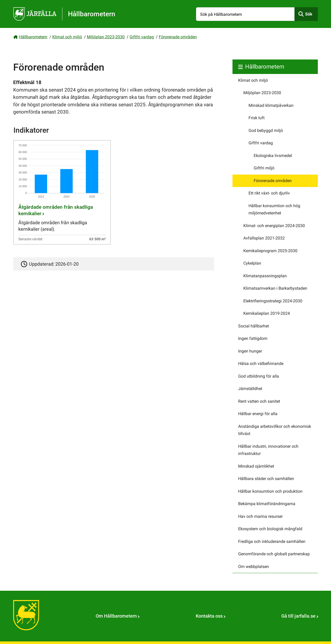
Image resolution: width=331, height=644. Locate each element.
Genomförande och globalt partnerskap (274, 554)
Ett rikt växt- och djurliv (269, 193)
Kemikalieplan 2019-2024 (267, 313)
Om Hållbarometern (116, 616)
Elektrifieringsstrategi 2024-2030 (273, 301)
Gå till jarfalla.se (298, 616)
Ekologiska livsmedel (273, 156)
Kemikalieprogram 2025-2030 (270, 251)
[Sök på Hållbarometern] (245, 14)
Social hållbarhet (254, 326)
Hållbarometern (33, 37)
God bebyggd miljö (266, 130)
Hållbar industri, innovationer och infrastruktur (268, 450)
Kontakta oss (209, 616)
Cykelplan (252, 263)
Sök (309, 14)
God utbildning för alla (259, 376)
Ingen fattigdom (253, 338)
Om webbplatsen (254, 567)
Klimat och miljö (67, 37)
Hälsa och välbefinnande (261, 364)
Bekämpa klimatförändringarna (267, 504)
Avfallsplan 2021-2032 (264, 238)
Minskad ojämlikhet (256, 466)
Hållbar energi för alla (258, 414)
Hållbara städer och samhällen (266, 479)
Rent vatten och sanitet (259, 401)
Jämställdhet (250, 389)
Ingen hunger (250, 351)
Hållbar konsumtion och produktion (270, 491)
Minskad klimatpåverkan (271, 105)
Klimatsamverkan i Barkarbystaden (275, 288)
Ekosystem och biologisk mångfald (270, 529)
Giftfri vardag (142, 37)
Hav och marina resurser (260, 516)
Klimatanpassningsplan (265, 276)
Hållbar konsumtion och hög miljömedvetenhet (274, 209)
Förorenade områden (178, 37)
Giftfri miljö (264, 168)
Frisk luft (257, 118)
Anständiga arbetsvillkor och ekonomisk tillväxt (275, 430)
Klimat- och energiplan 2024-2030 (274, 226)
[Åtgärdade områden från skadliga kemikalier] (62, 192)
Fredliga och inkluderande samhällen (272, 541)
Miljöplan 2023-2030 (106, 37)
